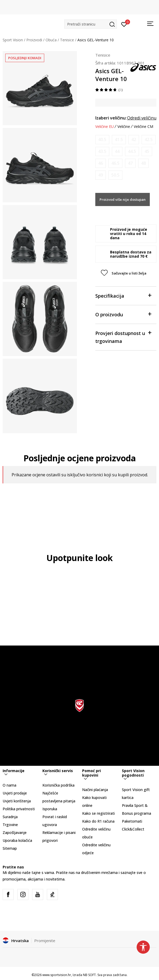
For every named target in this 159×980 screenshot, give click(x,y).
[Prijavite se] (124, 24)
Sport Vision (13, 40)
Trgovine (10, 825)
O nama (9, 785)
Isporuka (50, 809)
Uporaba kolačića (17, 840)
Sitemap (10, 848)
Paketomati (132, 821)
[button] (91, 24)
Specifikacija (123, 295)
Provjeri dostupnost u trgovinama (123, 337)
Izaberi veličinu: (111, 118)
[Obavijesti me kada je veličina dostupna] (102, 140)
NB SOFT (89, 975)
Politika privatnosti (19, 809)
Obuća (51, 40)
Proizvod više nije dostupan (123, 199)
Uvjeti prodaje (15, 793)
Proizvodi (34, 40)
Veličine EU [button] (105, 127)
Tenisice (67, 40)
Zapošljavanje (15, 832)
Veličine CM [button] (143, 127)
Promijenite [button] (45, 941)
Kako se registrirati (98, 813)
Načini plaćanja (95, 790)
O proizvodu (123, 314)
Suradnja (10, 817)
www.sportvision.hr (57, 975)
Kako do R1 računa (98, 821)
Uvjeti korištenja (17, 801)
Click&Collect (133, 829)
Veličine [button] (124, 127)
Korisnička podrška (58, 785)
